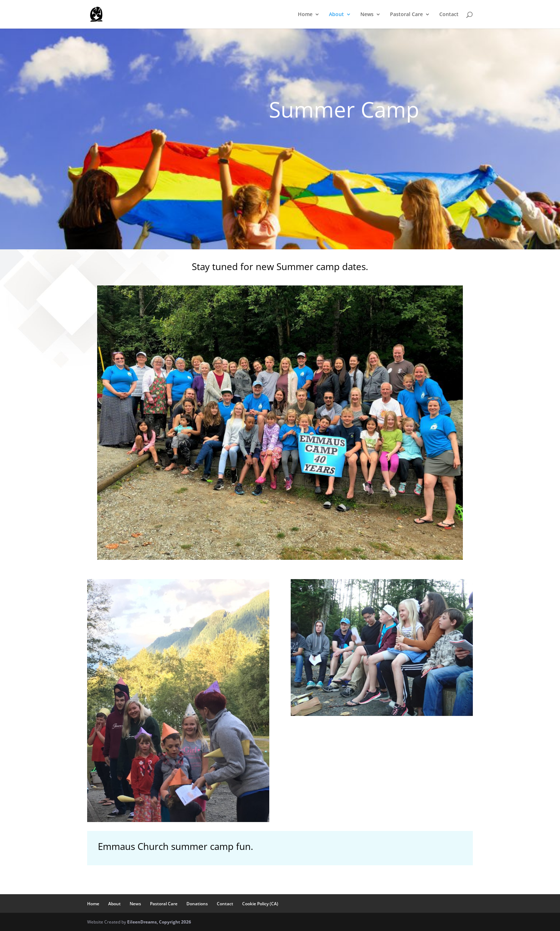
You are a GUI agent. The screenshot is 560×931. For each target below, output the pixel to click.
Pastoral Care (406, 15)
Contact (449, 15)
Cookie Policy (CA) (260, 904)
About (336, 15)
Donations (197, 904)
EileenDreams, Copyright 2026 (159, 922)
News (367, 15)
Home (305, 15)
